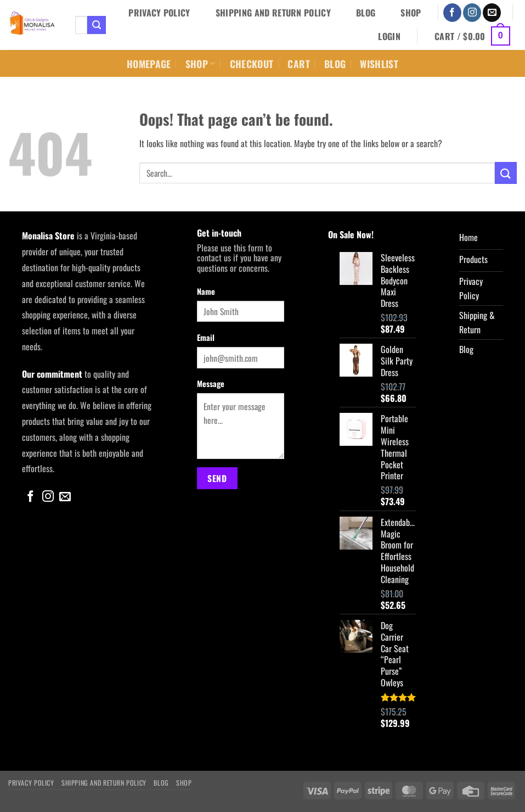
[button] (389, 36)
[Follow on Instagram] (472, 13)
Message (211, 383)
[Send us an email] (492, 13)
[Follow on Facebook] (452, 13)
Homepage (149, 64)
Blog (366, 13)
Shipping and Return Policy (273, 13)
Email (206, 337)
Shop (411, 13)
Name (206, 291)
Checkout (252, 64)
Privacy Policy (159, 13)
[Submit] (97, 25)
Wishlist (379, 64)
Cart (298, 64)
